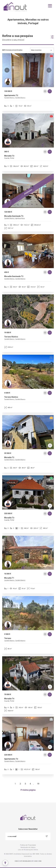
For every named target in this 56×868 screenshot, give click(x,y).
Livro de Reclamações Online (28, 850)
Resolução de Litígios (28, 847)
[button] (7, 70)
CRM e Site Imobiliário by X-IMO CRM (28, 861)
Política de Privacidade (28, 845)
